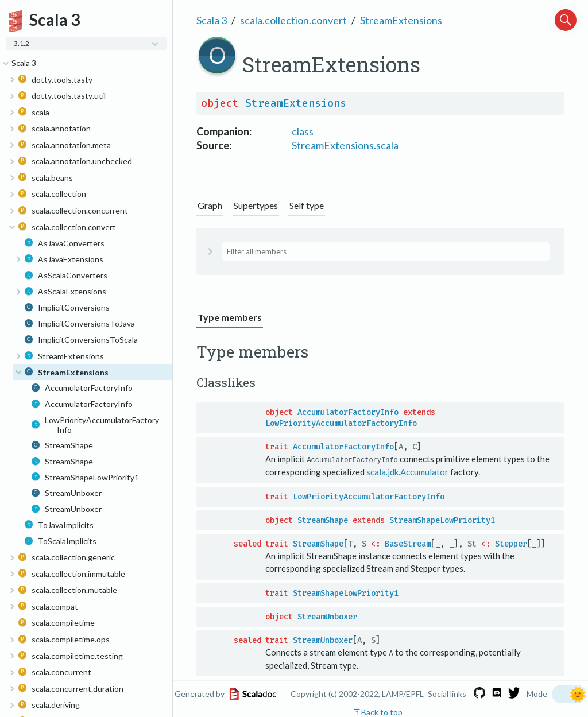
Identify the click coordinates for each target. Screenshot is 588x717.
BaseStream (408, 543)
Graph (210, 205)
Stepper (511, 543)
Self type (307, 205)
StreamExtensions (401, 20)
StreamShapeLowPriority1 (442, 520)
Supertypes (256, 205)
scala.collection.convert (293, 20)
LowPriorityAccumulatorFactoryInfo (341, 423)
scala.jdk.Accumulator (407, 472)
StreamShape (323, 520)
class (303, 131)
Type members (230, 317)
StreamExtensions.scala (345, 145)
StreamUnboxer (327, 616)
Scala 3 (212, 20)
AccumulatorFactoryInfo (348, 412)
